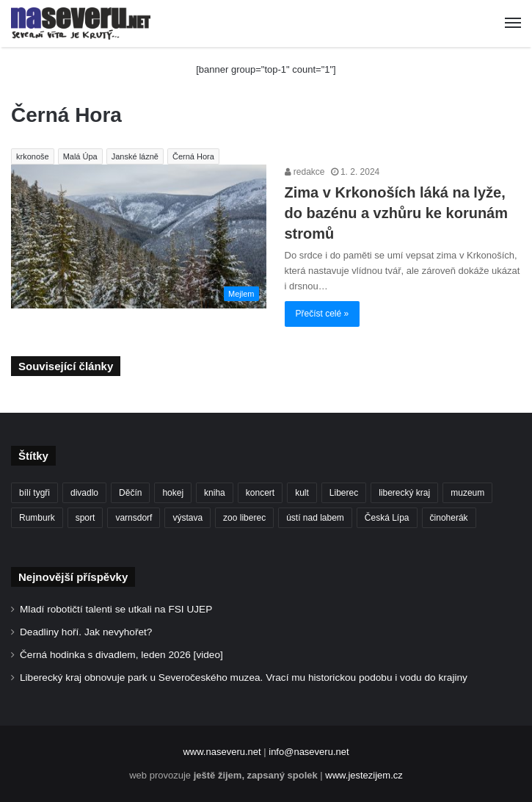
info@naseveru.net (309, 752)
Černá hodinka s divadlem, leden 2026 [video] (121, 655)
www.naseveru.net (222, 752)
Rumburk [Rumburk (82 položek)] (37, 518)
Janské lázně (135, 156)
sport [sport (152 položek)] (85, 518)
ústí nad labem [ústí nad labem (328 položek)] (315, 518)
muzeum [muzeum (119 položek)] (467, 493)
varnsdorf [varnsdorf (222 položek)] (134, 518)
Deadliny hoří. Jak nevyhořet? (86, 632)
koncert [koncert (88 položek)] (260, 493)
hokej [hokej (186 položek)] (173, 493)
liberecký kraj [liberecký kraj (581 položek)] (404, 493)
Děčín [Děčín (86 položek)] (130, 493)
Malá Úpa (80, 156)
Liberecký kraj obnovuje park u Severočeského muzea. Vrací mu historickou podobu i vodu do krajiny (244, 678)
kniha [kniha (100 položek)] (215, 493)
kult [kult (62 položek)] (302, 493)
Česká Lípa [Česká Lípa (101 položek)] (387, 518)
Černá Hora (193, 156)
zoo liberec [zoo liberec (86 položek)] (244, 518)
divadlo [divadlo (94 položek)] (84, 493)
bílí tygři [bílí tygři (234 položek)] (34, 493)
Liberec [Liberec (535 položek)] (344, 493)
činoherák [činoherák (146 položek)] (449, 518)
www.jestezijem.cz (364, 775)
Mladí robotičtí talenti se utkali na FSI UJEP (116, 609)
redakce (305, 172)
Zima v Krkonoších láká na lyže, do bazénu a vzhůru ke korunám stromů (397, 213)
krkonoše (33, 156)
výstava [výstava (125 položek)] (187, 518)
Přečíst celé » (323, 314)
